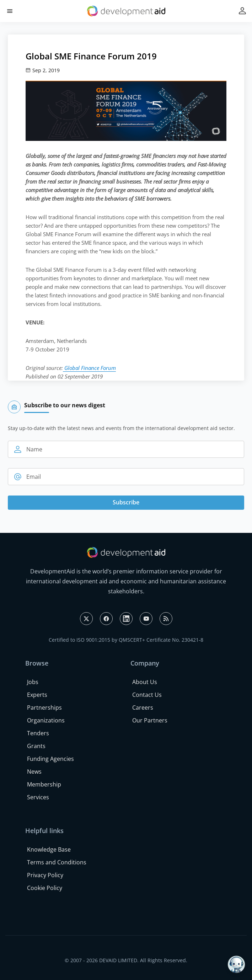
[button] (10, 11)
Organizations (46, 720)
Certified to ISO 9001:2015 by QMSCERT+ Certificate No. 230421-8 (126, 640)
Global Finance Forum (89, 368)
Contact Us (147, 695)
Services (38, 797)
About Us (145, 682)
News (34, 772)
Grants (36, 746)
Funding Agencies (50, 759)
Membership (44, 784)
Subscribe (126, 502)
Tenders (38, 733)
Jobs (33, 682)
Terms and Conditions (57, 862)
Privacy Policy (45, 875)
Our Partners (150, 720)
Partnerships (44, 708)
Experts (37, 695)
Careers (143, 708)
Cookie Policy (45, 888)
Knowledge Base (49, 849)
